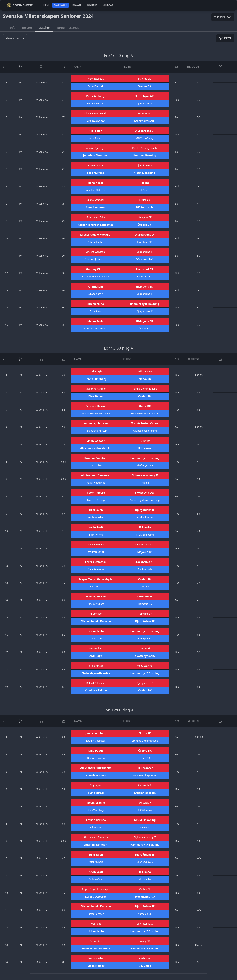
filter (225, 38)
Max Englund (96, 648)
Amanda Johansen (96, 423)
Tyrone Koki (96, 941)
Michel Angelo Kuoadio (95, 235)
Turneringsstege (68, 28)
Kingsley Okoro (95, 269)
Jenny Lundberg (96, 379)
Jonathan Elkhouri (95, 190)
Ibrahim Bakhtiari (96, 458)
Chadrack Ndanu (96, 690)
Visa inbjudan (223, 17)
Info (13, 28)
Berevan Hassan (96, 406)
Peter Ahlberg (95, 96)
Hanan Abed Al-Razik (96, 431)
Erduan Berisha (96, 820)
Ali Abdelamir (95, 294)
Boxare (27, 28)
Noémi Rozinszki (95, 79)
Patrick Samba (95, 242)
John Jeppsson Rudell (95, 113)
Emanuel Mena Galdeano (95, 277)
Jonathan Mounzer (95, 155)
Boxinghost (20, 5)
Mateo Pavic (95, 321)
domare (92, 5)
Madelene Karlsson (96, 389)
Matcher (44, 28)
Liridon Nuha (95, 304)
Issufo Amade (96, 666)
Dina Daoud (95, 86)
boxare (77, 5)
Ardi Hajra (96, 656)
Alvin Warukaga (96, 810)
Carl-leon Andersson (95, 329)
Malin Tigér (96, 371)
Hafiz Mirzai (96, 793)
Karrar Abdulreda (96, 483)
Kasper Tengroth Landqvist (95, 225)
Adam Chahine (95, 165)
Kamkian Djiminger (95, 148)
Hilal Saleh (95, 131)
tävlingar (60, 5)
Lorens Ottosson (96, 562)
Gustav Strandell (95, 200)
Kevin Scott (96, 527)
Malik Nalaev (96, 966)
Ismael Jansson (95, 259)
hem (46, 5)
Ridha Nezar (95, 183)
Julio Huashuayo (95, 103)
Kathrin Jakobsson (96, 741)
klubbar (108, 5)
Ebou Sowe (95, 311)
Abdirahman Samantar (96, 475)
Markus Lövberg (96, 500)
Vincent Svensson (95, 252)
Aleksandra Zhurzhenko (96, 448)
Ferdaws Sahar (95, 121)
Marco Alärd (96, 465)
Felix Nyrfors (95, 173)
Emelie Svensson (96, 441)
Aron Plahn (95, 138)
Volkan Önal (96, 552)
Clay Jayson (96, 785)
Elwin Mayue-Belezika (96, 673)
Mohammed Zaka (95, 217)
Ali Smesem (95, 287)
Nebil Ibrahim (96, 803)
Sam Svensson (95, 207)
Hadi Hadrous (96, 827)
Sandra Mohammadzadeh (96, 413)
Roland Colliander (96, 683)
